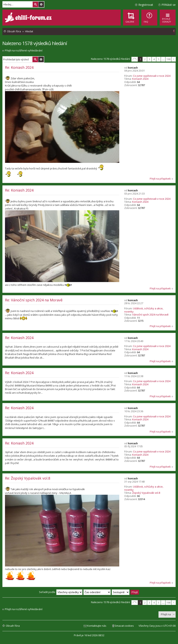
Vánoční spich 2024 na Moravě (150, 315)
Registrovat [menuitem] (146, 5)
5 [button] (159, 59)
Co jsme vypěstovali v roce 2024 (152, 76)
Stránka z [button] (135, 59)
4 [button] (154, 59)
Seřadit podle (47, 592)
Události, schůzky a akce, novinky (144, 310)
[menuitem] (149, 18)
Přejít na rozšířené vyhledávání (24, 50)
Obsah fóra (13, 626)
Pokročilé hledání (41, 4)
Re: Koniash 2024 (19, 67)
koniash (133, 68)
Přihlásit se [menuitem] (169, 5)
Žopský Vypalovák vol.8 (146, 493)
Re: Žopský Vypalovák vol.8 (28, 478)
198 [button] (168, 59)
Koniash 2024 (140, 79)
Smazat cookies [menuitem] (124, 626)
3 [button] (149, 59)
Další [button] (174, 59)
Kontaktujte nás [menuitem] (97, 626)
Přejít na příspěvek (160, 179)
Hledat (35, 4)
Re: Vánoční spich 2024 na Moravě (34, 300)
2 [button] (145, 59)
